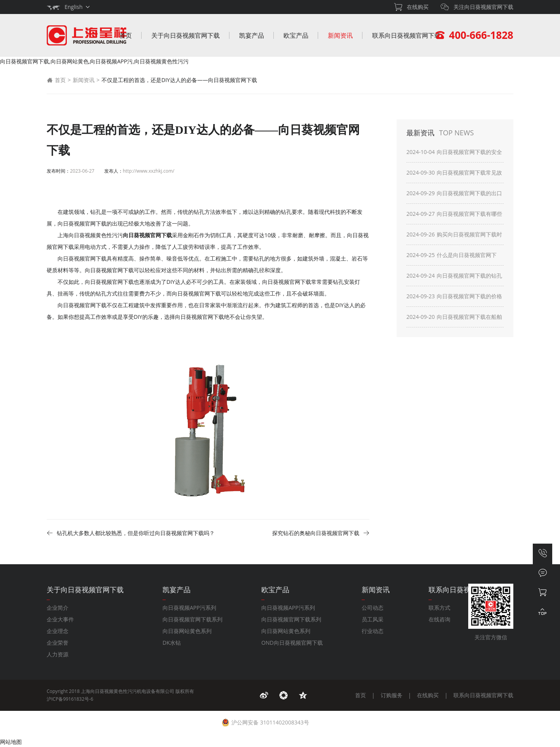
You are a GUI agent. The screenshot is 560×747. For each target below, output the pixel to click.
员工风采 (373, 619)
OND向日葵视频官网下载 (292, 643)
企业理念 (58, 631)
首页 (126, 35)
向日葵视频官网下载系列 (192, 619)
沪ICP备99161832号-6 (70, 699)
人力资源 (58, 654)
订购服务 (392, 695)
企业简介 (58, 608)
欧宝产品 (296, 35)
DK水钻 (172, 643)
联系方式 (439, 608)
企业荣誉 (58, 643)
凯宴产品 (252, 35)
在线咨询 (439, 619)
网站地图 (11, 742)
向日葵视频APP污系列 (189, 608)
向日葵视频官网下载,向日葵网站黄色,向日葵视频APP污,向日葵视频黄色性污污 (94, 61)
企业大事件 (60, 619)
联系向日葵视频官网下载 (406, 35)
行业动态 (373, 631)
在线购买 (428, 695)
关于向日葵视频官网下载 (185, 35)
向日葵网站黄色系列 (187, 631)
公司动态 (373, 608)
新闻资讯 (340, 35)
